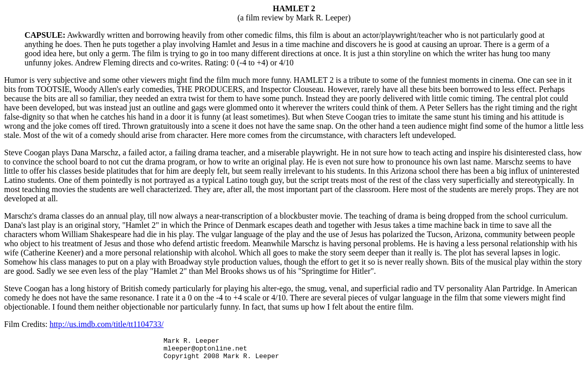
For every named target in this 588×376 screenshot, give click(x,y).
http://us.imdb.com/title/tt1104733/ (107, 324)
